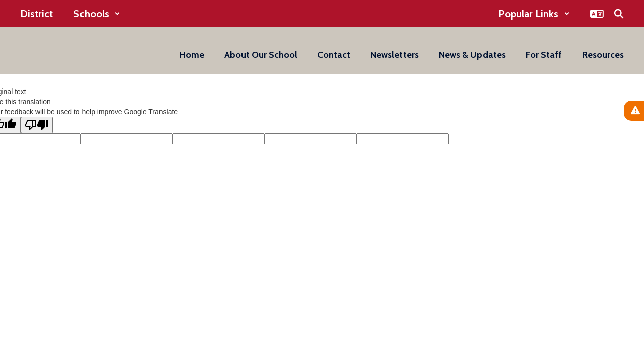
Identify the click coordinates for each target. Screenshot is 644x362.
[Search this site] (619, 14)
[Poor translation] (37, 125)
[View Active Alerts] (634, 111)
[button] (97, 14)
